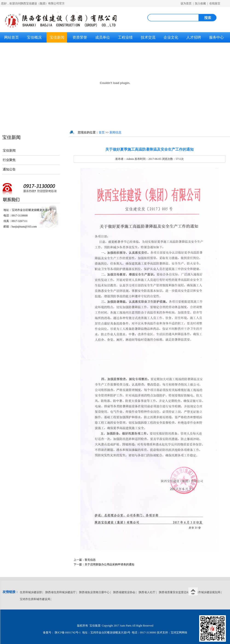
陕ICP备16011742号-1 (68, 632)
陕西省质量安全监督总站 (174, 592)
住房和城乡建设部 (31, 592)
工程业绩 (125, 37)
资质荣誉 (80, 37)
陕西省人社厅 (147, 592)
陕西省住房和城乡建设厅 (60, 592)
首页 (102, 132)
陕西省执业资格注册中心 (94, 592)
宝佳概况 (34, 37)
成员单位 (103, 37)
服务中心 (216, 37)
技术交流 (148, 37)
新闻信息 (115, 132)
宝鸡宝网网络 (179, 632)
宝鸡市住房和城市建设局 (35, 599)
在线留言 (215, 3)
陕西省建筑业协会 (124, 592)
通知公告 (9, 169)
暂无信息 (85, 560)
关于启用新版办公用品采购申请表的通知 (104, 564)
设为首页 (186, 3)
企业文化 (171, 37)
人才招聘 (194, 37)
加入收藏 (200, 3)
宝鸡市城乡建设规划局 (207, 592)
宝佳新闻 (57, 37)
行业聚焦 (9, 160)
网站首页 (11, 37)
